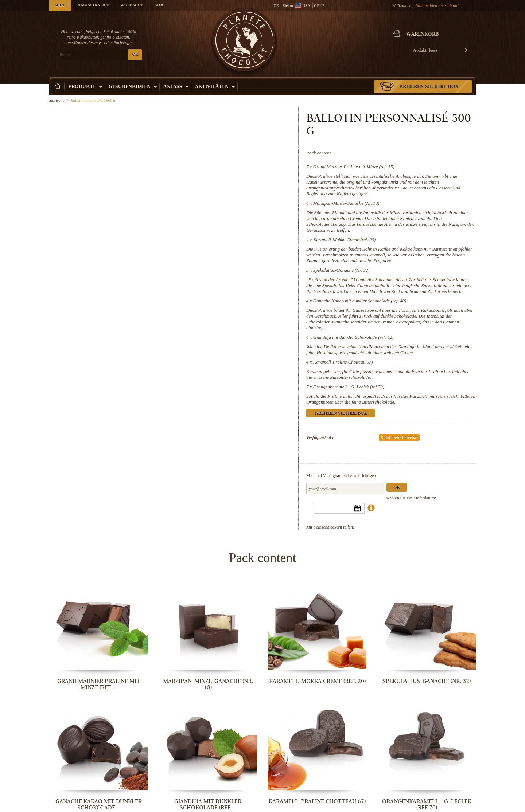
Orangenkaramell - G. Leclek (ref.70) (349, 387)
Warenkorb (423, 35)
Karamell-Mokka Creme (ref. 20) (345, 240)
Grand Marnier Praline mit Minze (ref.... (99, 684)
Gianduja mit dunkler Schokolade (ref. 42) (353, 337)
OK (135, 55)
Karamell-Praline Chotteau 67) (343, 362)
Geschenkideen (133, 87)
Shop (60, 5)
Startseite (57, 100)
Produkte (85, 87)
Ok (397, 488)
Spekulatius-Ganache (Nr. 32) (341, 270)
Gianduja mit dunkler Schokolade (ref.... (208, 805)
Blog (159, 5)
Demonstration (93, 5)
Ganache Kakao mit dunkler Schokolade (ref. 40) (360, 301)
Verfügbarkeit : (320, 438)
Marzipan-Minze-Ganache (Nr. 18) (346, 203)
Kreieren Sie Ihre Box (429, 87)
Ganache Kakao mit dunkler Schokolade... (99, 805)
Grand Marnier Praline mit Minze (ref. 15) (354, 167)
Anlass (176, 87)
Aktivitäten (215, 87)
